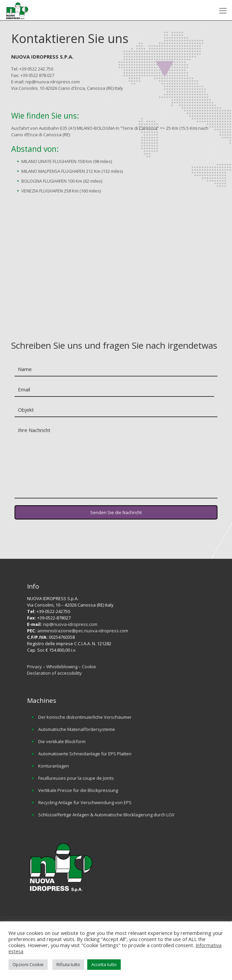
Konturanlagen (54, 766)
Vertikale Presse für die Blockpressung (78, 790)
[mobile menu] (223, 10)
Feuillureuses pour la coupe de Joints (76, 778)
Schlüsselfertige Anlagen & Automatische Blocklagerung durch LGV (106, 815)
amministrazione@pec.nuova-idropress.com (83, 631)
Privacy (34, 667)
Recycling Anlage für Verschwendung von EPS (85, 802)
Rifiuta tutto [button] (68, 964)
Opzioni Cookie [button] (28, 964)
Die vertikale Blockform (62, 741)
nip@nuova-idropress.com (70, 624)
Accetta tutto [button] (104, 964)
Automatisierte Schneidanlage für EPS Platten (85, 754)
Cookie (89, 667)
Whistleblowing (62, 667)
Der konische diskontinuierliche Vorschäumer (85, 717)
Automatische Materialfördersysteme (77, 729)
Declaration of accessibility (54, 673)
